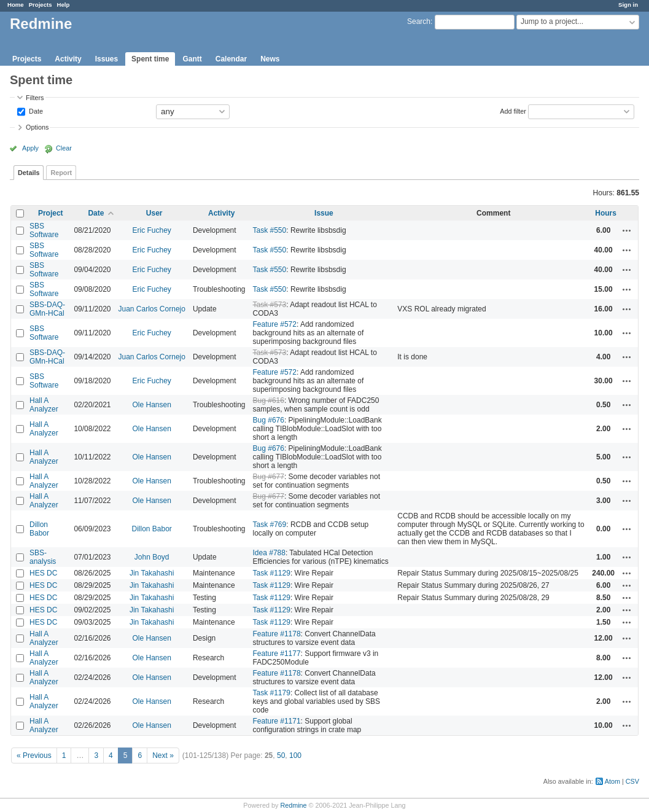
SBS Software (44, 230)
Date (35, 111)
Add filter (513, 111)
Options (37, 127)
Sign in (628, 5)
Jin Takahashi (152, 573)
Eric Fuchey (152, 230)
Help (64, 5)
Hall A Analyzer (44, 405)
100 (295, 755)
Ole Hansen (152, 405)
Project (51, 213)
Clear (64, 148)
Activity (68, 59)
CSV (632, 781)
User (154, 213)
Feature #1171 (277, 721)
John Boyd (152, 557)
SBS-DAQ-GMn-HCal (47, 309)
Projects (41, 5)
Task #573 (270, 305)
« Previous (34, 755)
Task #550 (270, 230)
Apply (30, 148)
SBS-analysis (43, 557)
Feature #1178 (277, 634)
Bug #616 (269, 400)
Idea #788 (269, 553)
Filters (35, 98)
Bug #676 (269, 420)
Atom (612, 781)
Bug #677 (269, 477)
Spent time (150, 59)
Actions (627, 230)
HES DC (43, 573)
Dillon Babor (39, 529)
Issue (324, 213)
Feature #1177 (277, 654)
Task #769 (270, 525)
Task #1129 (272, 573)
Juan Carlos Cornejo (152, 309)
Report (61, 173)
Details (29, 173)
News (270, 59)
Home (16, 5)
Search (419, 21)
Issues (107, 59)
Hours (606, 213)
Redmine (293, 805)
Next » (163, 755)
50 (281, 755)
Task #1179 (272, 693)
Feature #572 (275, 324)
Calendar (231, 59)
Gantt (192, 59)
